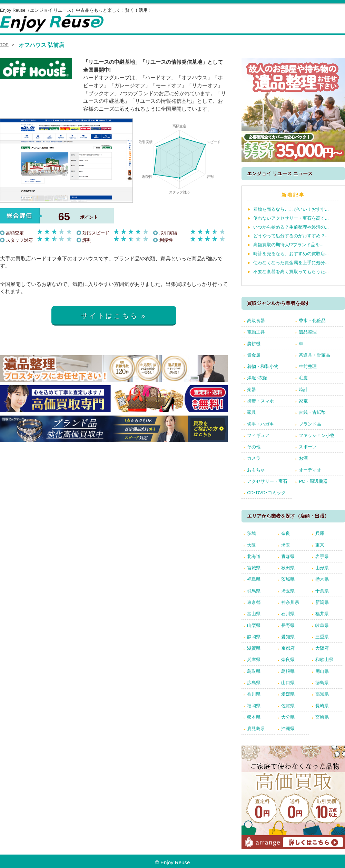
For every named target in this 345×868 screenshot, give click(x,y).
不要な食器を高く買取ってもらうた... (291, 272)
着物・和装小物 (263, 366)
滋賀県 (254, 648)
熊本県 (254, 717)
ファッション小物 (317, 435)
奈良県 (288, 660)
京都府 (288, 648)
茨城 (252, 533)
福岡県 (254, 706)
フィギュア (258, 435)
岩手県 (322, 556)
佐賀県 (288, 706)
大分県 (288, 717)
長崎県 (322, 706)
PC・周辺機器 (313, 481)
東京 (320, 545)
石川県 (288, 614)
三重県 (322, 637)
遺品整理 (308, 332)
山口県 (288, 683)
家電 (303, 401)
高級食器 (256, 321)
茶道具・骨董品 (314, 355)
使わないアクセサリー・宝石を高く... (291, 218)
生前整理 (308, 366)
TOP (4, 45)
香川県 (254, 694)
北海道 (254, 556)
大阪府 (322, 648)
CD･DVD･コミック (266, 493)
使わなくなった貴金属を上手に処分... (291, 263)
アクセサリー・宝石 (267, 481)
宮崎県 (322, 717)
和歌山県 (324, 660)
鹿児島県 (256, 729)
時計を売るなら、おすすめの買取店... (291, 254)
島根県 (288, 671)
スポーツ (308, 447)
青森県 (288, 556)
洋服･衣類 (257, 378)
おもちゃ (256, 470)
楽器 (252, 390)
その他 (254, 447)
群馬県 (254, 591)
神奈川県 (290, 602)
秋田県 (288, 568)
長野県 (288, 625)
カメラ (254, 458)
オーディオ (310, 470)
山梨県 (254, 625)
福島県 (254, 579)
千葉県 (322, 591)
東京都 (254, 602)
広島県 (254, 683)
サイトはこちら (110, 316)
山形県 (322, 568)
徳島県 (322, 683)
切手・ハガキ (260, 424)
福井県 (322, 614)
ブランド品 (310, 424)
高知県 (322, 694)
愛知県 (288, 637)
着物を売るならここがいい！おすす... (291, 209)
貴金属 (254, 355)
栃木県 (322, 579)
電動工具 (256, 332)
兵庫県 (254, 660)
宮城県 (254, 568)
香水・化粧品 (312, 321)
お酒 (303, 458)
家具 (252, 412)
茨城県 (288, 579)
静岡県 (254, 637)
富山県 (254, 614)
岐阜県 (322, 625)
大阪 (252, 545)
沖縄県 (288, 729)
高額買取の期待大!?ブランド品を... (288, 245)
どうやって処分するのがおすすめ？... (291, 236)
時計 (303, 390)
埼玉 (286, 545)
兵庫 (320, 533)
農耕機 (254, 344)
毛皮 (303, 378)
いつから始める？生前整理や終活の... (291, 227)
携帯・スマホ (260, 401)
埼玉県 (288, 591)
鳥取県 (254, 671)
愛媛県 (288, 694)
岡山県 (322, 671)
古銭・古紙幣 (312, 412)
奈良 (286, 533)
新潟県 (322, 602)
